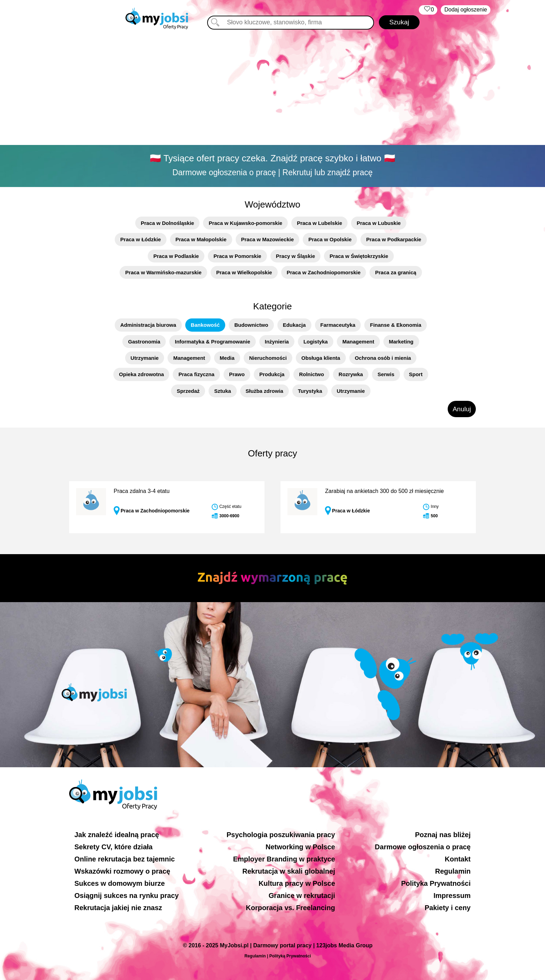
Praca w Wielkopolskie (244, 272)
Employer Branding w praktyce (284, 859)
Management (358, 342)
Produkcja (272, 374)
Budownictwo (251, 325)
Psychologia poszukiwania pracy (281, 835)
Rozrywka (351, 374)
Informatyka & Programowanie (213, 342)
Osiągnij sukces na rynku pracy (127, 896)
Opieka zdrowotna (141, 374)
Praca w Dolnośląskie (167, 223)
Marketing (401, 342)
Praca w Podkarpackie (393, 239)
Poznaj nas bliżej (443, 835)
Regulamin (453, 871)
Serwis (386, 374)
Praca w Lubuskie (379, 223)
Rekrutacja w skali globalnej (289, 871)
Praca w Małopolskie (201, 239)
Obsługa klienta (321, 358)
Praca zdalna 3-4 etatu (142, 491)
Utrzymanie (145, 358)
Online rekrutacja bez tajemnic (125, 859)
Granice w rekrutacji (302, 896)
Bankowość (205, 325)
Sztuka (222, 391)
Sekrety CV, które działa (113, 847)
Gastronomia (144, 342)
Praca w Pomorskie (237, 256)
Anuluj (462, 409)
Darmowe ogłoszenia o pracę (423, 847)
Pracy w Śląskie (296, 256)
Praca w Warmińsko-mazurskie (163, 272)
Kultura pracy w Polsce (297, 883)
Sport (416, 374)
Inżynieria (277, 342)
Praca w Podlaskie (176, 256)
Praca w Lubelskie (319, 223)
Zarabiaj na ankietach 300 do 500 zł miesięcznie (384, 491)
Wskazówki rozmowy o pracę (122, 871)
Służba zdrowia (265, 391)
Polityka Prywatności (436, 883)
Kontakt (458, 859)
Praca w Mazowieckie (268, 239)
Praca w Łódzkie (141, 239)
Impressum (452, 896)
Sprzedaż (188, 391)
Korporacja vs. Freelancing (290, 908)
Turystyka (310, 391)
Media (227, 358)
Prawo (237, 374)
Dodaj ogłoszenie (466, 10)
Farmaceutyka (338, 325)
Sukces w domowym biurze (120, 883)
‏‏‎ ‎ (428, 10)
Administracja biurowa (148, 325)
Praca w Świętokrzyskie (359, 256)
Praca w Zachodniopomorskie (324, 272)
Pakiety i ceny (448, 908)
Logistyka (316, 342)
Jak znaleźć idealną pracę (117, 835)
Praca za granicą (396, 272)
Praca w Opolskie (330, 239)
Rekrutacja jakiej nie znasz (118, 908)
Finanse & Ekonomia (396, 325)
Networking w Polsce (300, 847)
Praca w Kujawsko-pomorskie (245, 223)
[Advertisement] (272, 89)
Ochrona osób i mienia (383, 358)
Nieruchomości (268, 358)
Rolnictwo (311, 374)
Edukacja (294, 325)
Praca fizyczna (196, 374)
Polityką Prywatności (290, 956)
